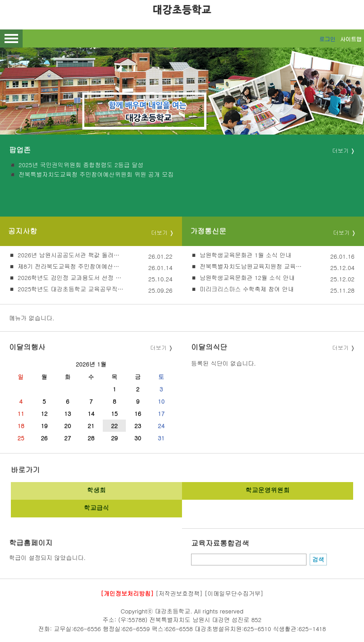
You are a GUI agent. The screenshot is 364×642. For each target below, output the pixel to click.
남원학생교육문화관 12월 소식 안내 (247, 278)
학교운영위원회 (268, 490)
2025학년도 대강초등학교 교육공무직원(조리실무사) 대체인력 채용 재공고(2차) (71, 289)
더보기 (340, 150)
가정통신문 (208, 231)
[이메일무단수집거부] (234, 593)
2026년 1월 (91, 364)
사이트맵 (351, 39)
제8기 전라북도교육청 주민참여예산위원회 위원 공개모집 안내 (71, 266)
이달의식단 (209, 347)
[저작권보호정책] (179, 593)
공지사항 (23, 231)
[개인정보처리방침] (127, 593)
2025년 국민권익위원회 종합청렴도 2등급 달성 (81, 165)
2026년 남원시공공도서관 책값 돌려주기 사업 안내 (71, 255)
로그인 (327, 39)
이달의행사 (27, 347)
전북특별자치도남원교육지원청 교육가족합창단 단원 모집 (253, 266)
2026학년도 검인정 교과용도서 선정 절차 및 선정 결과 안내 (71, 278)
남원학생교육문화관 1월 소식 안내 (245, 255)
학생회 (96, 490)
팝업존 (20, 149)
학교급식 (96, 507)
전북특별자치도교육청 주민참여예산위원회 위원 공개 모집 (96, 174)
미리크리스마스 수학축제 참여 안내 (247, 289)
